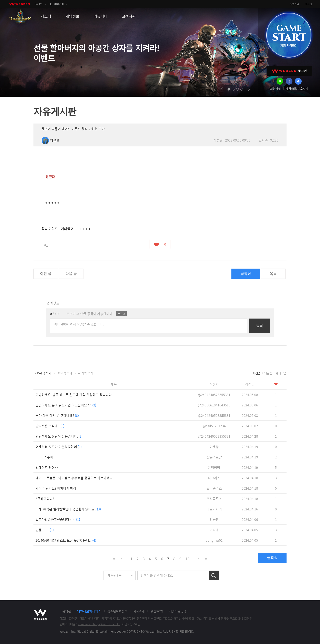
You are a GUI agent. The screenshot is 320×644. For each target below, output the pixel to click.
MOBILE (59, 4)
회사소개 (139, 611)
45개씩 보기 (86, 373)
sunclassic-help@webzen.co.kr (99, 624)
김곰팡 (214, 519)
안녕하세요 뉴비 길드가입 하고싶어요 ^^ (66, 405)
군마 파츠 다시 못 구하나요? (57, 415)
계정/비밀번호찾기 (297, 89)
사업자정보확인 (131, 624)
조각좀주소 (214, 488)
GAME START (289, 35)
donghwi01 (214, 540)
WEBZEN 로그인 (289, 71)
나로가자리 (214, 509)
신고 (46, 245)
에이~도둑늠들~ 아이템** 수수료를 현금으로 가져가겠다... (75, 478)
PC (41, 4)
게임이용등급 (178, 611)
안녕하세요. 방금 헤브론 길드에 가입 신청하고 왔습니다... (75, 395)
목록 (273, 274)
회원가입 (294, 4)
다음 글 (71, 274)
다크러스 (214, 478)
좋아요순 (281, 373)
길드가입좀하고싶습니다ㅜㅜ (58, 519)
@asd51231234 (214, 426)
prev (222, 89)
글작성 (246, 274)
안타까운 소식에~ (50, 426)
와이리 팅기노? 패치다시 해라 (56, 488)
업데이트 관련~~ (47, 467)
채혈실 (50, 140)
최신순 (257, 373)
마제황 (214, 447)
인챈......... (45, 530)
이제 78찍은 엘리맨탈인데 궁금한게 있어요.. (68, 509)
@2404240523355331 (214, 395)
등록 (260, 326)
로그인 (308, 4)
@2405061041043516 (214, 405)
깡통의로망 (214, 457)
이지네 (214, 530)
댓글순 (268, 373)
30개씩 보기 (65, 373)
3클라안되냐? (45, 499)
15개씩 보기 (44, 373)
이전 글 (46, 274)
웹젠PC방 (157, 611)
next (249, 89)
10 (188, 559)
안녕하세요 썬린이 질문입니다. (59, 436)
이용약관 (65, 611)
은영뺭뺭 (214, 467)
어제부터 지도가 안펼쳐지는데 (59, 447)
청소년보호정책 (117, 611)
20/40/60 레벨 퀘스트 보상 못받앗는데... (66, 540)
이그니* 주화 (44, 457)
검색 (214, 575)
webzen (19, 4)
